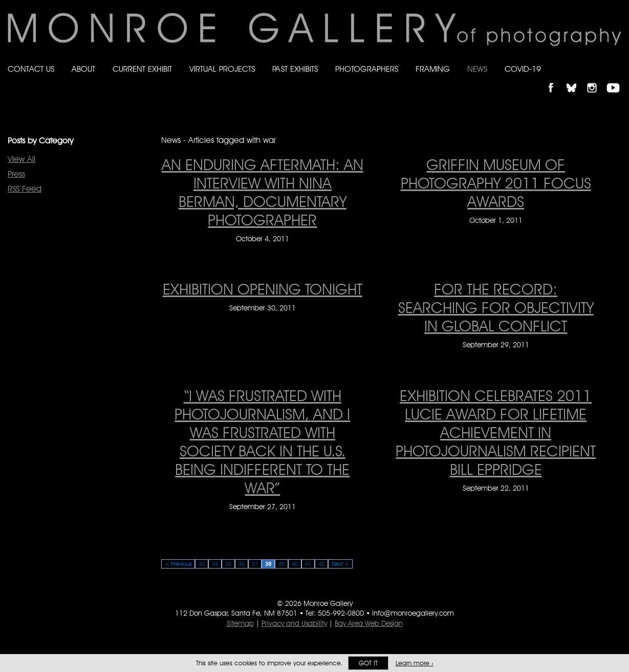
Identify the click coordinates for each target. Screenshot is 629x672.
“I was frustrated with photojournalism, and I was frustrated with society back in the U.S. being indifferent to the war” (262, 442)
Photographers (367, 69)
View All (21, 159)
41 (308, 564)
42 (321, 564)
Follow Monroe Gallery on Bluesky (576, 79)
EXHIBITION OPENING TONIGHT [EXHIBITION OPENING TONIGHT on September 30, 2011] (263, 289)
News (477, 69)
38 (268, 564)
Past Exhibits (295, 69)
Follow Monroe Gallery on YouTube (617, 79)
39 (281, 564)
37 (255, 564)
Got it (368, 663)
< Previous (178, 564)
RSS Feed (25, 189)
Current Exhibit (142, 69)
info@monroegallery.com (413, 613)
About (83, 69)
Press (16, 174)
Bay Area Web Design (369, 623)
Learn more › (415, 663)
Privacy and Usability (294, 623)
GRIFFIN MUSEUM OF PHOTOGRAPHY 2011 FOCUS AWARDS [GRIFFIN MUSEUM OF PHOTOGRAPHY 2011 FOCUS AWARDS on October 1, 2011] (496, 183)
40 (295, 564)
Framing (433, 69)
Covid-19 (523, 69)
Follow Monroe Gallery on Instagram (596, 79)
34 (215, 564)
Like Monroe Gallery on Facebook (556, 79)
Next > (340, 564)
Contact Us (31, 69)
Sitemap (240, 623)
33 (202, 564)
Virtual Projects (222, 69)
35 (228, 564)
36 (242, 564)
